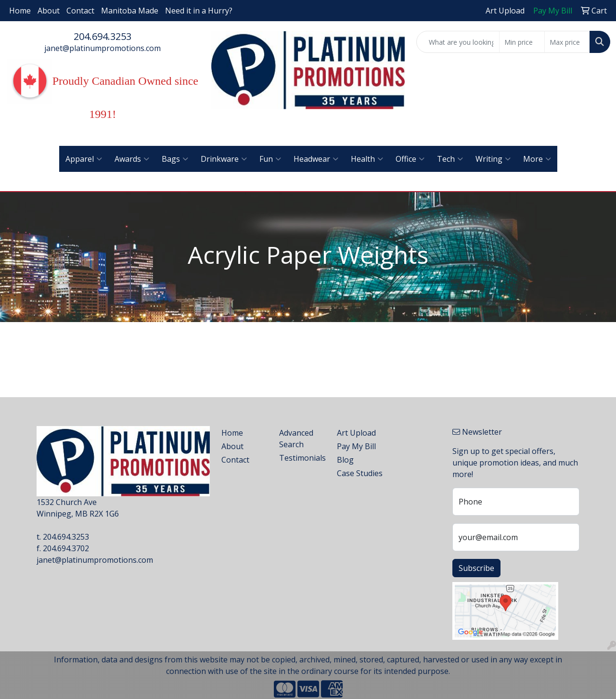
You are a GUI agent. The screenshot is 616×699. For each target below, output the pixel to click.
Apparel (84, 159)
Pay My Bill (356, 446)
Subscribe (476, 568)
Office (410, 159)
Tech (450, 159)
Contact (80, 11)
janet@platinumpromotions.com (103, 48)
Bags (175, 159)
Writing (493, 159)
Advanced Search (296, 439)
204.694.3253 (103, 36)
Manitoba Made (130, 11)
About (49, 11)
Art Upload (356, 433)
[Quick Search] (458, 42)
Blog (345, 460)
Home (20, 11)
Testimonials (302, 458)
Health (367, 159)
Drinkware (224, 159)
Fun (270, 159)
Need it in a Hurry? (199, 11)
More (537, 159)
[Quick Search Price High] (567, 42)
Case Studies (360, 473)
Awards (132, 159)
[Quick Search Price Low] (522, 42)
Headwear (316, 159)
